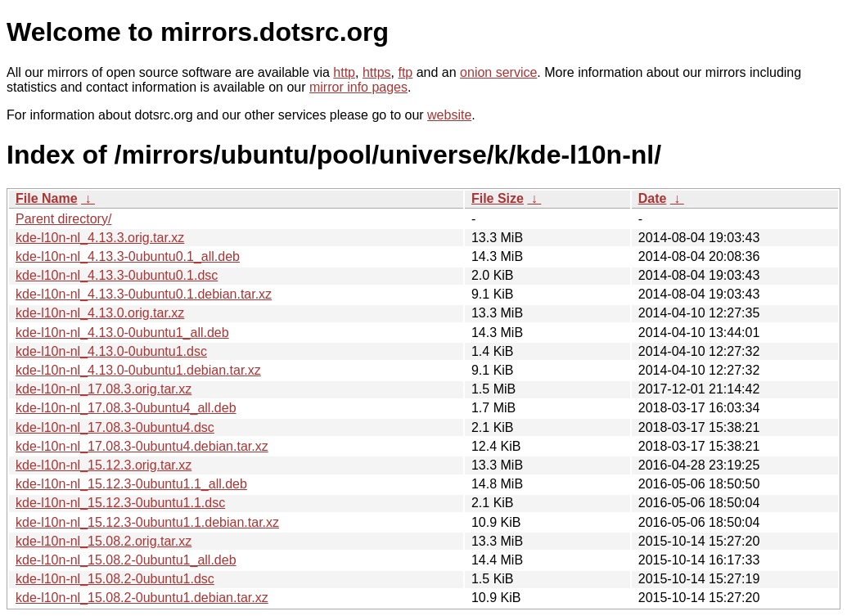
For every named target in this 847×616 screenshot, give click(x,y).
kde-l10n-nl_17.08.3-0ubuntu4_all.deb (126, 408)
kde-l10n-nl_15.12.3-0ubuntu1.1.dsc (120, 503)
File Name (47, 198)
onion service (498, 72)
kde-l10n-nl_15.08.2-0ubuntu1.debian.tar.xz (142, 598)
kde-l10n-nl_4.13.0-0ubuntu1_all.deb (122, 333)
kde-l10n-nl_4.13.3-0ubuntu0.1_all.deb (128, 256)
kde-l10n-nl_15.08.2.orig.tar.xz (104, 541)
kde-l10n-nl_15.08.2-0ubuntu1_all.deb (126, 560)
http (344, 72)
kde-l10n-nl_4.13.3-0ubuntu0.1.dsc (117, 275)
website (449, 115)
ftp (405, 72)
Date (653, 198)
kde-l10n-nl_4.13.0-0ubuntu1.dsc (111, 351)
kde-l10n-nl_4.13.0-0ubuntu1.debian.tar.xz (138, 370)
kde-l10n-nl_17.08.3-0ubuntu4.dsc (115, 427)
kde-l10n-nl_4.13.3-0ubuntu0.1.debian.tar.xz (144, 294)
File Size (498, 198)
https (377, 72)
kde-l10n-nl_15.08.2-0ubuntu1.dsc (115, 579)
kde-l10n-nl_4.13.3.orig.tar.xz (100, 238)
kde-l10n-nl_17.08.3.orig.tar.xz (104, 389)
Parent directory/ (63, 219)
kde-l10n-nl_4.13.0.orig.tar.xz (100, 313)
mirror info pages (358, 87)
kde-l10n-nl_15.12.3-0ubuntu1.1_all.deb (131, 484)
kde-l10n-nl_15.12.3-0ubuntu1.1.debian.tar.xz (147, 522)
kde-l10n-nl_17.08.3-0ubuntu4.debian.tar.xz (142, 446)
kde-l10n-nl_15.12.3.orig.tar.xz (104, 465)
